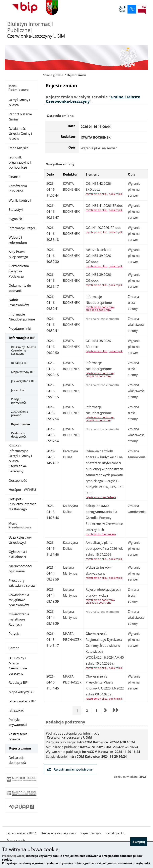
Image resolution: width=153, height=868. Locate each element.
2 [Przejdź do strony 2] (88, 710)
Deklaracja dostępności (19, 435)
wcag (122, 9)
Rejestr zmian (21, 424)
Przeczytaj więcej (14, 856)
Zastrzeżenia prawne (20, 413)
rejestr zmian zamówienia (101, 497)
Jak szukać (18, 390)
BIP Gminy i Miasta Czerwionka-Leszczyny (24, 350)
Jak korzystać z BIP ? (21, 833)
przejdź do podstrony (98, 310)
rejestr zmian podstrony (100, 307)
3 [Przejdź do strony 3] (98, 710)
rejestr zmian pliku (97, 194)
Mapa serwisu (17, 840)
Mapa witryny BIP (23, 372)
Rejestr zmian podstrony (73, 769)
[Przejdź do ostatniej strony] (115, 711)
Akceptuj (139, 842)
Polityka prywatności (19, 401)
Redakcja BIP (20, 363)
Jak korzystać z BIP (23, 381)
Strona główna (53, 75)
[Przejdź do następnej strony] (106, 711)
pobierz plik (116, 194)
